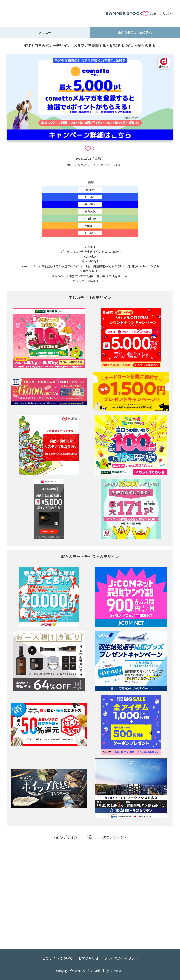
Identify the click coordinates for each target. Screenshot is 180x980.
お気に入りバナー (163, 14)
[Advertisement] (55, 11)
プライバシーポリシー (121, 958)
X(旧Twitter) (102, 165)
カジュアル (82, 165)
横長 (117, 165)
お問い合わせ (88, 958)
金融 (98, 158)
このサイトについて (57, 958)
